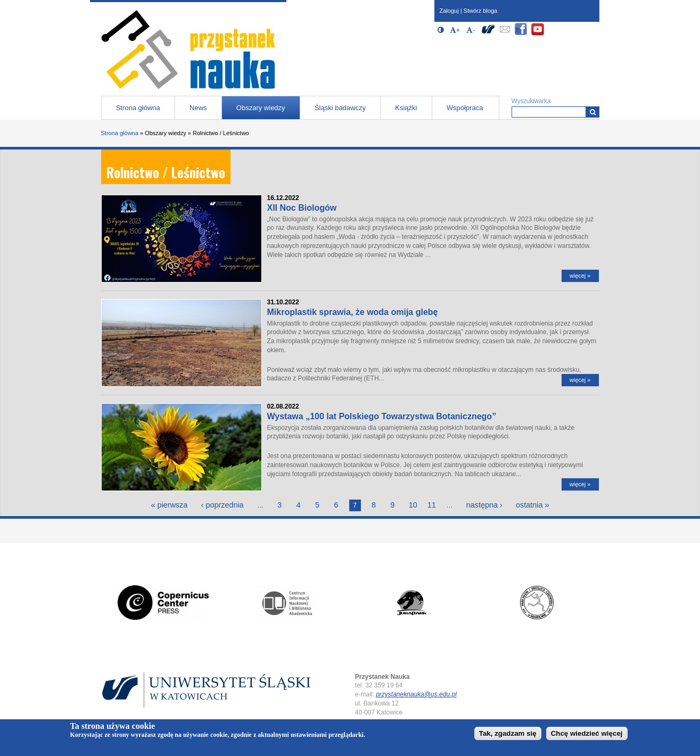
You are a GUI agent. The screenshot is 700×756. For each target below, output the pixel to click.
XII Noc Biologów (302, 208)
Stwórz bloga (481, 11)
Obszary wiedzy (261, 108)
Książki (406, 108)
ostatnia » (532, 505)
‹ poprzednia (223, 505)
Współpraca (465, 108)
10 (413, 505)
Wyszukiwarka (531, 101)
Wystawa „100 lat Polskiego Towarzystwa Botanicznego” (382, 416)
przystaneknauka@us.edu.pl (416, 694)
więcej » (580, 276)
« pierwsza (169, 505)
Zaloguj (449, 11)
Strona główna (138, 108)
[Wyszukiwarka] (593, 112)
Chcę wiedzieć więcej (587, 735)
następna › (484, 505)
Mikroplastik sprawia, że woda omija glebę (353, 312)
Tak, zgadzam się (508, 735)
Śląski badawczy (340, 108)
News (198, 108)
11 (432, 505)
